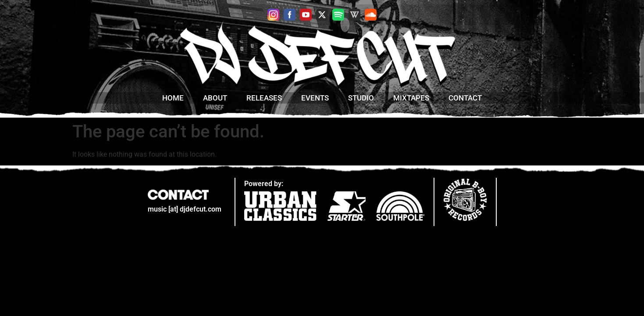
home (173, 98)
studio (361, 98)
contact (465, 98)
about (215, 98)
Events (315, 98)
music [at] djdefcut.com (185, 209)
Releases (264, 98)
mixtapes (411, 98)
